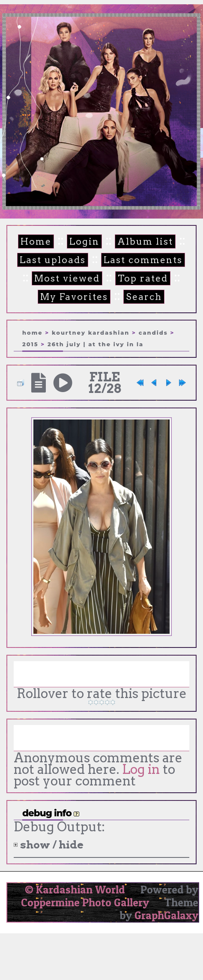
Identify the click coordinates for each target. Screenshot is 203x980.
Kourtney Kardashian (91, 333)
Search (144, 297)
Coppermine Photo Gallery (85, 902)
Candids (153, 333)
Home (36, 241)
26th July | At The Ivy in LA (96, 344)
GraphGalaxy (166, 915)
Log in (141, 769)
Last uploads (53, 260)
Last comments (143, 260)
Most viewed (67, 278)
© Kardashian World (75, 890)
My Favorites (74, 297)
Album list (145, 241)
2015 (30, 344)
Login (84, 241)
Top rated (143, 278)
